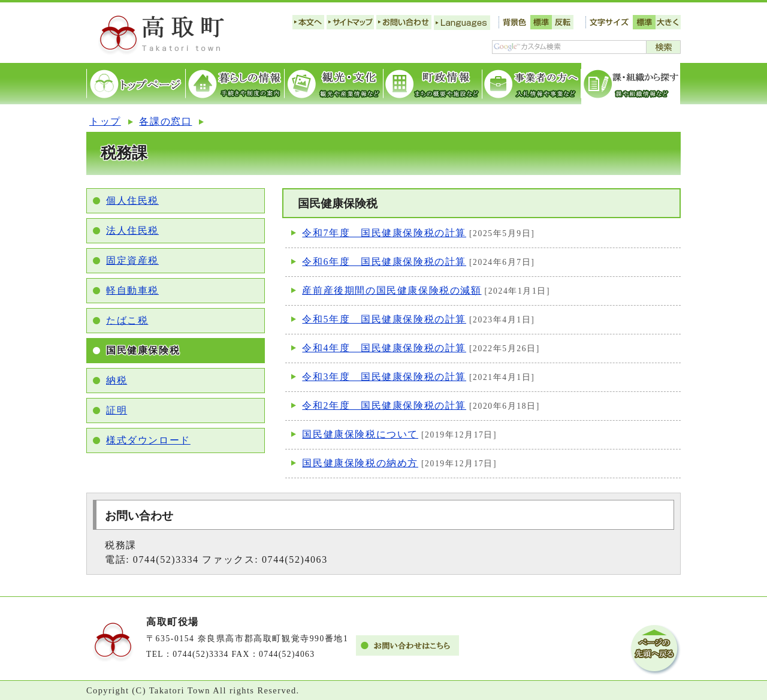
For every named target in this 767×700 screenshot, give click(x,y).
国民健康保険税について (360, 434)
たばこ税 (127, 320)
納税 (117, 380)
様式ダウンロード (148, 440)
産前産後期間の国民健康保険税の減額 (392, 290)
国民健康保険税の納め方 (360, 463)
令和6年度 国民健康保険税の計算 (384, 262)
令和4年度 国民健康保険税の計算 (384, 348)
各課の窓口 (165, 121)
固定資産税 (132, 260)
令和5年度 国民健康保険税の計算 (384, 319)
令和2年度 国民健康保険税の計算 (384, 405)
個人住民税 (132, 200)
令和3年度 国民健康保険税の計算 (384, 377)
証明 (117, 410)
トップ (105, 121)
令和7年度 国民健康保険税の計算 (384, 233)
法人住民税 (132, 230)
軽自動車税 (132, 290)
